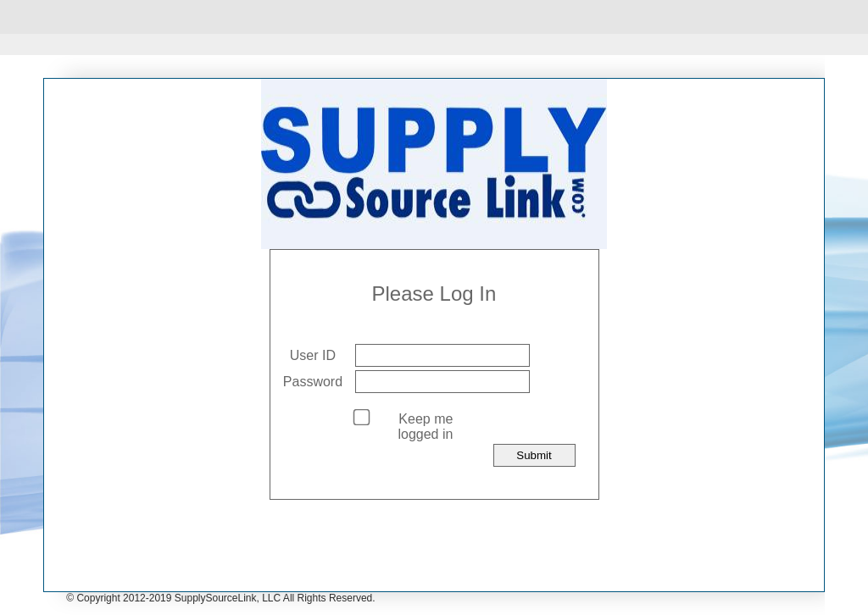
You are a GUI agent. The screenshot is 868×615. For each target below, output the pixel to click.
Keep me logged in (425, 427)
